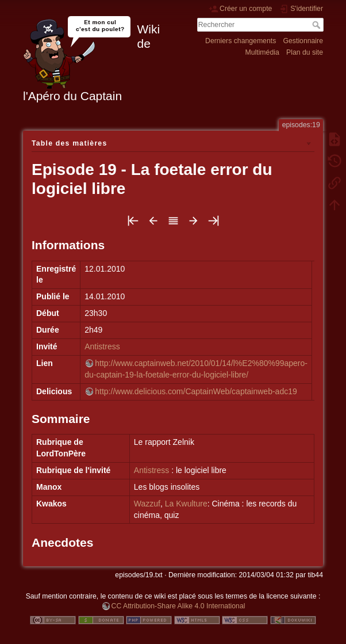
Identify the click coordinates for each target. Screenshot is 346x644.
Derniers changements (241, 41)
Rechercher (318, 25)
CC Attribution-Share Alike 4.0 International (178, 606)
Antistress (102, 346)
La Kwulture (186, 504)
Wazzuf (147, 504)
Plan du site (305, 52)
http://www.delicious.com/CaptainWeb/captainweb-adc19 (196, 391)
